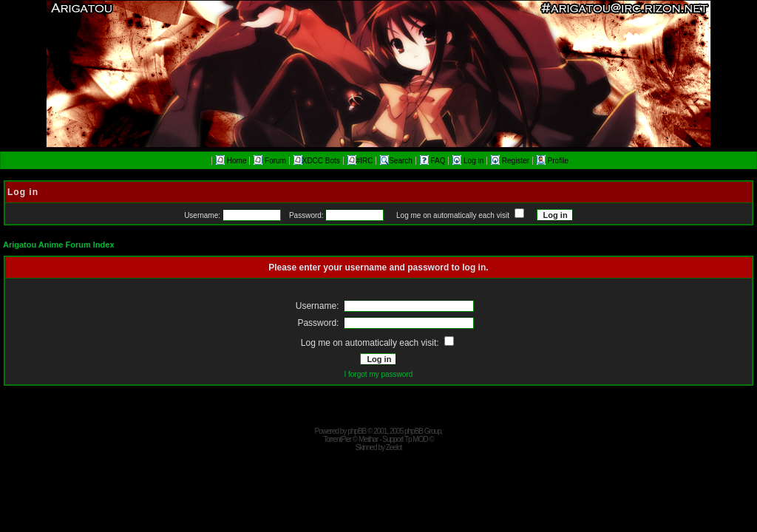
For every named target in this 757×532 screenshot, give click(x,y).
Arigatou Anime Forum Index (59, 245)
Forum (270, 161)
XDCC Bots (317, 161)
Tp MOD (416, 439)
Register (511, 161)
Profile (553, 161)
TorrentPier (337, 439)
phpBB (357, 431)
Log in (469, 161)
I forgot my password (378, 374)
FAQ (434, 161)
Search (396, 161)
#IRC (360, 161)
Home (231, 161)
